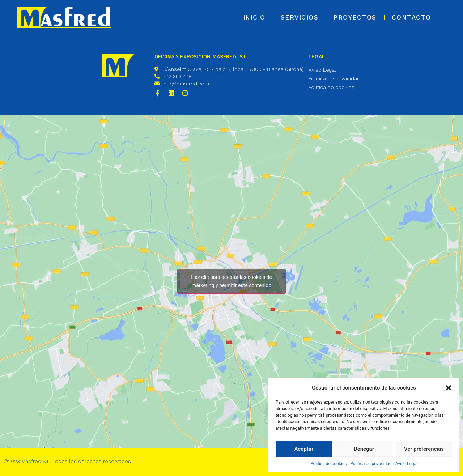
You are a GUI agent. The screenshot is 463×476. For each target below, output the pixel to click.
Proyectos (355, 17)
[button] (449, 388)
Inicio (254, 17)
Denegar (364, 449)
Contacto (411, 17)
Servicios (300, 17)
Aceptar (304, 449)
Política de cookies (329, 464)
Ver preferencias (424, 449)
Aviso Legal (406, 464)
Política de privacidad (371, 464)
